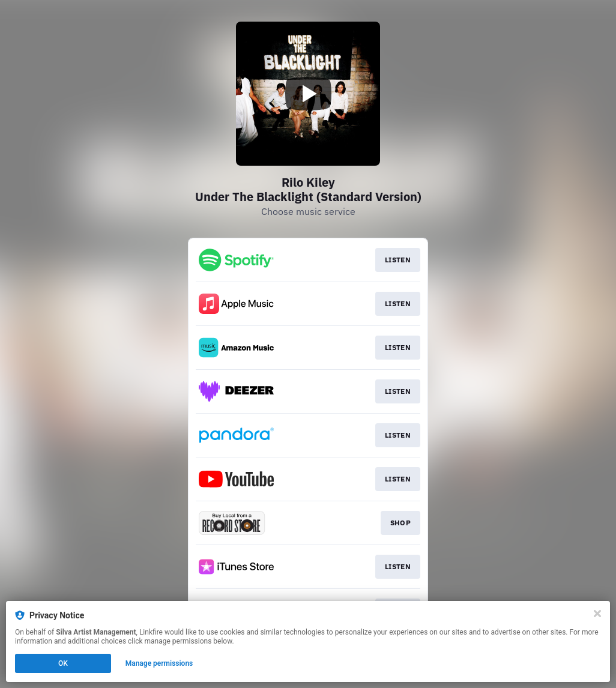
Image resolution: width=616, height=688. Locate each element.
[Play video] (308, 94)
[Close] (597, 614)
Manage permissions (159, 663)
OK (63, 663)
